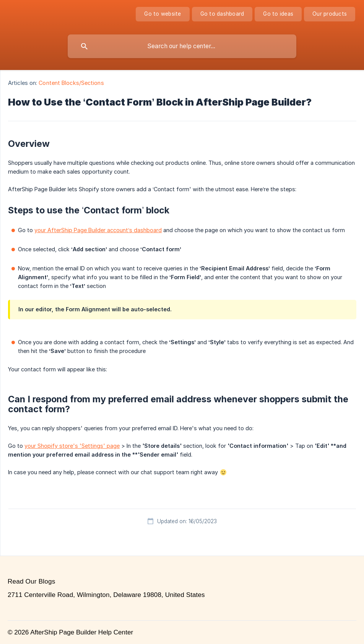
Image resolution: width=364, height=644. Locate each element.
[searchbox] (182, 46)
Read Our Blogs (31, 581)
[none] (162, 14)
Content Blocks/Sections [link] (71, 83)
